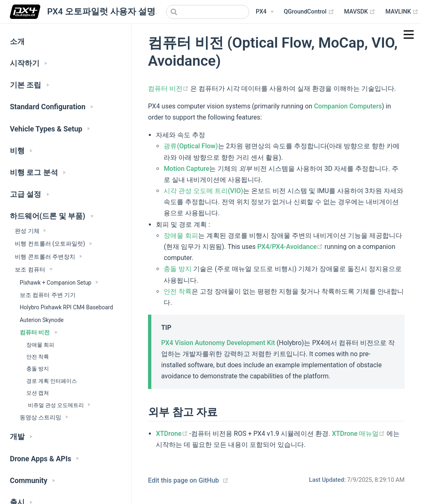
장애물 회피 (40, 345)
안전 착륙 (38, 357)
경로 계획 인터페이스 (52, 381)
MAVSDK (360, 12)
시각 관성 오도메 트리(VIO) (203, 191)
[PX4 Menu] (265, 12)
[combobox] (208, 12)
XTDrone (172, 434)
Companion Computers (348, 106)
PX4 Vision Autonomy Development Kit (218, 343)
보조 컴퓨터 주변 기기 (48, 295)
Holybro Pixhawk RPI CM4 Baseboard (66, 307)
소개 (17, 41)
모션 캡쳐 (38, 393)
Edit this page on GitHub (184, 480)
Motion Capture (186, 169)
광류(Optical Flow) (191, 146)
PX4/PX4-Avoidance (291, 247)
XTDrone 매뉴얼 (359, 434)
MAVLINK (402, 12)
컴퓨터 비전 (169, 89)
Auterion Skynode (42, 320)
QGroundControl (309, 12)
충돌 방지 (38, 369)
